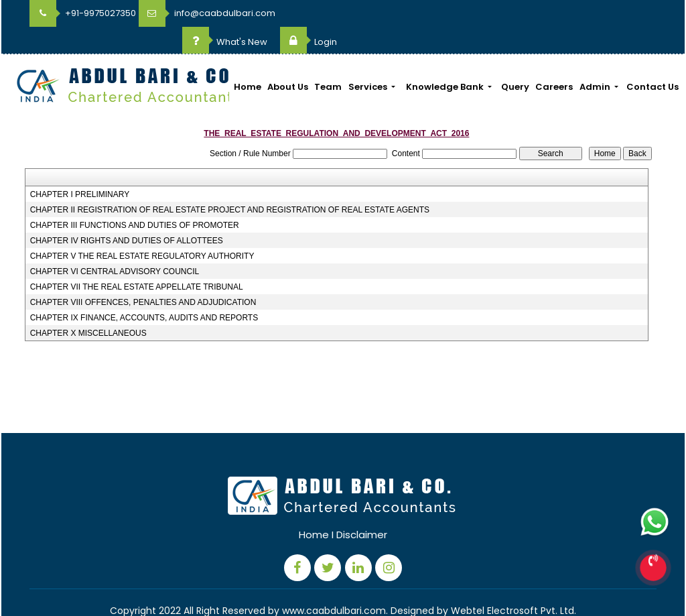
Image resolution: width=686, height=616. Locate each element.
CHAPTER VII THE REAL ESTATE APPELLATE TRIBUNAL (137, 260)
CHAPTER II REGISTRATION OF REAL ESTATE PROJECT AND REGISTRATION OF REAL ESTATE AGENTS (230, 183)
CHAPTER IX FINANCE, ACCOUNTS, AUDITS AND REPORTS (144, 291)
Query (515, 60)
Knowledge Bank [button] (446, 60)
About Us (288, 60)
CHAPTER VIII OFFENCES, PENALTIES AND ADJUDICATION (143, 275)
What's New (544, 15)
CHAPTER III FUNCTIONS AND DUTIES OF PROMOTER (135, 198)
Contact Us (653, 60)
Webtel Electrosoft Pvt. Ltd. (513, 584)
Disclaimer (362, 508)
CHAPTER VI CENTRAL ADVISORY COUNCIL (115, 245)
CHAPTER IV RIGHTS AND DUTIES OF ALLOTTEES (127, 214)
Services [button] (369, 60)
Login (628, 15)
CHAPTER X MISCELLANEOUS (88, 306)
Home (248, 60)
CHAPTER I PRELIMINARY (80, 168)
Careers (554, 60)
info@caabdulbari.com (207, 13)
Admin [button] (596, 60)
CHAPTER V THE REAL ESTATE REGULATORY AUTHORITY (142, 229)
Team (328, 60)
